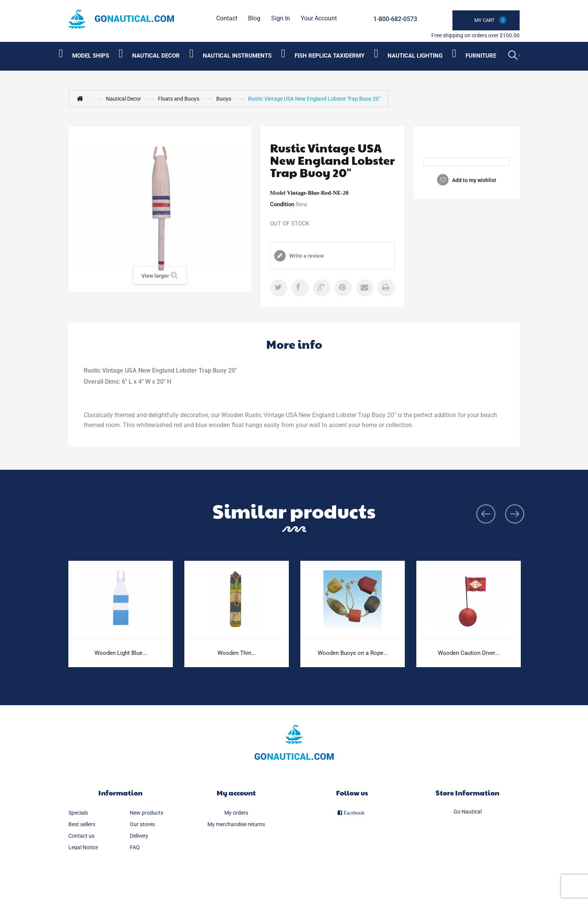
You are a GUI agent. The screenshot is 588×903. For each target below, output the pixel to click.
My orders (236, 813)
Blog (254, 18)
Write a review (306, 256)
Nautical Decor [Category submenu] (156, 56)
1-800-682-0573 (395, 19)
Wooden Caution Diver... (469, 653)
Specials (78, 813)
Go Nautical (468, 812)
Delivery (139, 836)
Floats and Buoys (179, 99)
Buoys (224, 99)
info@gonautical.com (467, 844)
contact (227, 18)
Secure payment (149, 859)
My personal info (236, 859)
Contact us (81, 836)
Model (278, 193)
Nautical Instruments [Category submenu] (237, 56)
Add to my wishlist (474, 180)
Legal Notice (83, 847)
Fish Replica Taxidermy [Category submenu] (330, 56)
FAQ (135, 847)
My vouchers (236, 870)
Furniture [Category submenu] (481, 56)
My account (236, 793)
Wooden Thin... (237, 653)
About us (79, 859)
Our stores (142, 824)
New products (147, 813)
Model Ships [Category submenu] (91, 56)
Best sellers (82, 824)
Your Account (319, 18)
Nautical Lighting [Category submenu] (415, 56)
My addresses (236, 847)
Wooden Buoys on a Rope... (353, 653)
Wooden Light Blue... (121, 653)
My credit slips (236, 836)
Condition (282, 204)
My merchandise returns (236, 824)
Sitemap (78, 870)
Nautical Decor (123, 99)
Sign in (281, 18)
